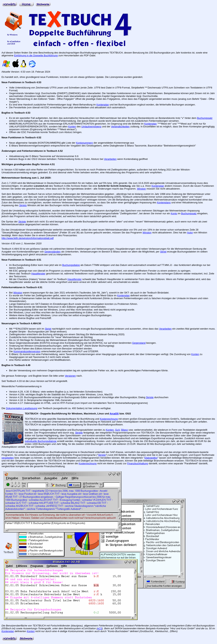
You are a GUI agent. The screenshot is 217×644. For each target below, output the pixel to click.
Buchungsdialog (71, 265)
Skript (163, 252)
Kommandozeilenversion (27, 351)
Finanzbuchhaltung (138, 463)
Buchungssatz (205, 118)
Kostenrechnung (109, 419)
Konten (72, 127)
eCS (100, 628)
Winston (141, 189)
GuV (117, 430)
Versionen (70, 376)
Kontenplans (164, 202)
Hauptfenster (38, 274)
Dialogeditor (151, 458)
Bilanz (125, 430)
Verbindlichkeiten (120, 127)
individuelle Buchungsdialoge (41, 441)
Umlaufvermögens (91, 127)
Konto (174, 213)
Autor (190, 233)
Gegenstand (139, 343)
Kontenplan (103, 105)
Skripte (22, 222)
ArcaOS (114, 414)
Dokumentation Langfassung (22, 408)
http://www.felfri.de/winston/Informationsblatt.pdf (28, 238)
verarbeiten (8, 458)
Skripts (23, 205)
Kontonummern (84, 143)
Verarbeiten (110, 159)
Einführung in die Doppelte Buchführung (36, 55)
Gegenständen (52, 252)
